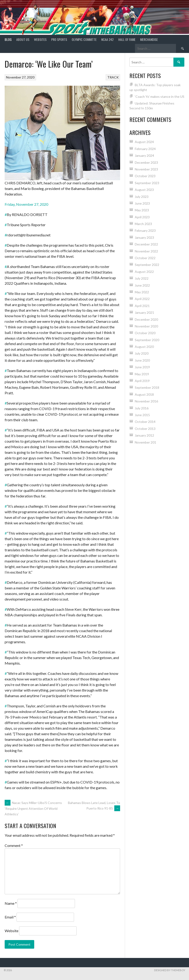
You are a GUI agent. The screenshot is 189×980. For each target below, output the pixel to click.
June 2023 (142, 203)
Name (11, 903)
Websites (40, 39)
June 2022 (142, 285)
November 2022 (146, 251)
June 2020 (142, 360)
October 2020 (145, 333)
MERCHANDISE (149, 39)
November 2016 (146, 401)
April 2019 (142, 381)
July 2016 (142, 408)
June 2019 (142, 367)
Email (10, 917)
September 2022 (147, 265)
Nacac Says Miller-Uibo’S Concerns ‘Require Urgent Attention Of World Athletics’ (33, 808)
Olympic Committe (84, 39)
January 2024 (144, 155)
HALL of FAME (127, 39)
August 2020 (144, 347)
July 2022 (142, 278)
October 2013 (145, 429)
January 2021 (144, 312)
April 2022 (142, 299)
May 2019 (142, 374)
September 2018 (147, 387)
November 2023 (146, 169)
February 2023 (145, 230)
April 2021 (142, 306)
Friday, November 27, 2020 (26, 204)
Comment (14, 845)
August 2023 (144, 190)
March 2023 (143, 224)
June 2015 (142, 415)
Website (12, 931)
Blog (8, 39)
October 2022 (145, 258)
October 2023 (145, 176)
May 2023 (142, 210)
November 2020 (146, 326)
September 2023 (147, 183)
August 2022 (144, 272)
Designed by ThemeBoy (170, 970)
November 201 (145, 442)
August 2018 (144, 394)
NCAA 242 (107, 39)
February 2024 (145, 149)
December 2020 (146, 319)
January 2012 (144, 435)
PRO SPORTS (59, 39)
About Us (23, 39)
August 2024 (144, 142)
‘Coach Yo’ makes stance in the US (160, 96)
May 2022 (142, 292)
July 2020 (142, 353)
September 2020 (147, 340)
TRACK (113, 77)
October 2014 (145, 422)
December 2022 (146, 244)
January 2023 (144, 237)
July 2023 (142, 197)
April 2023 (142, 217)
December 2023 (146, 162)
